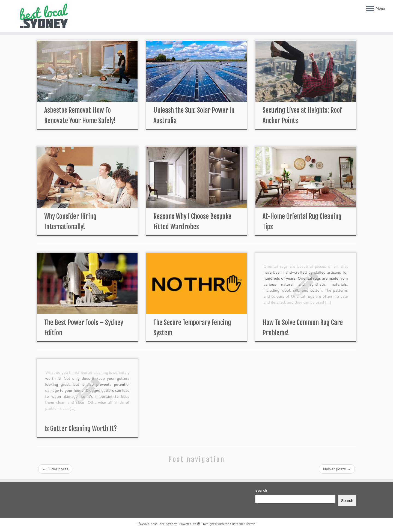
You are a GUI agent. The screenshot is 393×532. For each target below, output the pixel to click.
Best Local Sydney (164, 524)
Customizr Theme (242, 524)
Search (261, 490)
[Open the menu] (370, 9)
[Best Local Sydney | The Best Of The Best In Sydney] (45, 16)
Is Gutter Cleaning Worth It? (81, 429)
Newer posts (337, 469)
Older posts (55, 469)
